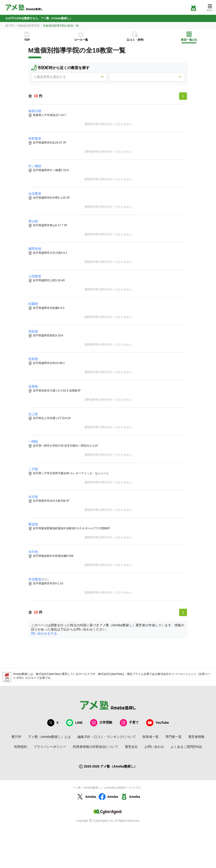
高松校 (33, 331)
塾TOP (10, 26)
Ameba (86, 797)
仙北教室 (35, 194)
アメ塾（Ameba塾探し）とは (49, 737)
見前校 (33, 359)
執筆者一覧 (151, 737)
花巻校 (33, 386)
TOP (27, 40)
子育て (129, 723)
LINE (74, 723)
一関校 (33, 442)
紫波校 (33, 524)
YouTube (158, 723)
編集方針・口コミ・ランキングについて (107, 737)
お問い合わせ (154, 747)
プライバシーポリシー (50, 747)
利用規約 (21, 747)
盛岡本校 (35, 249)
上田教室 (35, 276)
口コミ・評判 (135, 40)
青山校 (33, 221)
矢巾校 (33, 552)
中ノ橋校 (35, 166)
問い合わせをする (44, 633)
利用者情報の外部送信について (96, 747)
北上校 (33, 414)
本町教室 (35, 138)
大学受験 (101, 723)
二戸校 (33, 469)
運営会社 (131, 747)
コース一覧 (81, 40)
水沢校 (33, 497)
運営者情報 (196, 737)
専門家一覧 (174, 737)
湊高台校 (35, 111)
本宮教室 (35, 579)
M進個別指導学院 (29, 26)
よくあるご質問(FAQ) (186, 747)
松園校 (33, 304)
